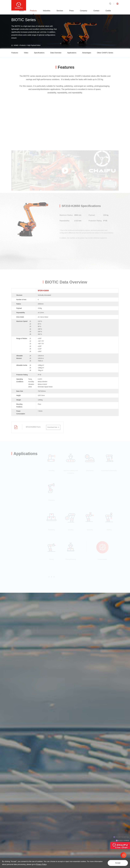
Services (60, 11)
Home (22, 11)
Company (84, 11)
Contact (96, 11)
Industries (47, 11)
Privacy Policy (41, 864)
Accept (118, 863)
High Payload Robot (34, 45)
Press (71, 11)
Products (33, 11)
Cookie (108, 11)
